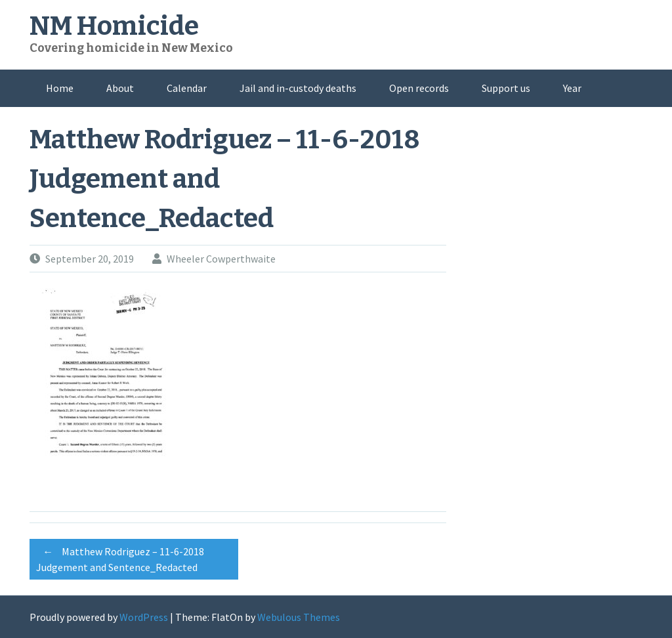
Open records (419, 88)
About (120, 88)
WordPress (144, 617)
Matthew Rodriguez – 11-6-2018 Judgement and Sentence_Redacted (120, 557)
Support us (506, 88)
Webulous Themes (299, 617)
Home (60, 88)
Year (572, 88)
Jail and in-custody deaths (298, 88)
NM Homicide (114, 26)
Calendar (187, 88)
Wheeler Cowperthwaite (221, 259)
